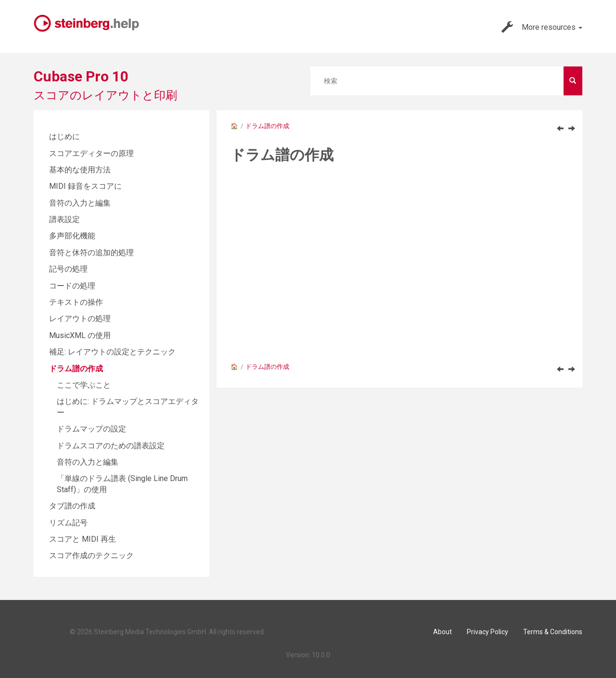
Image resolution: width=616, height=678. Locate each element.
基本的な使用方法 (80, 170)
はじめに (64, 137)
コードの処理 (72, 286)
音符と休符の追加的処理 (91, 253)
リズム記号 (68, 523)
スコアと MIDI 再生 (83, 539)
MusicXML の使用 (80, 335)
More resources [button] (542, 27)
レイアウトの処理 (80, 319)
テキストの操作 (76, 302)
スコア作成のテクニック (91, 555)
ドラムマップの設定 (91, 429)
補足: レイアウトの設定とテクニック (112, 352)
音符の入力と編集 (80, 203)
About (443, 632)
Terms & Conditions (553, 632)
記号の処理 (68, 269)
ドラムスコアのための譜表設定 (111, 446)
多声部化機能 (72, 236)
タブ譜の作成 (72, 506)
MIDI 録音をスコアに (85, 186)
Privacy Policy (488, 632)
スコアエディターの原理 (91, 153)
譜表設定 (64, 219)
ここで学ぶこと (84, 385)
